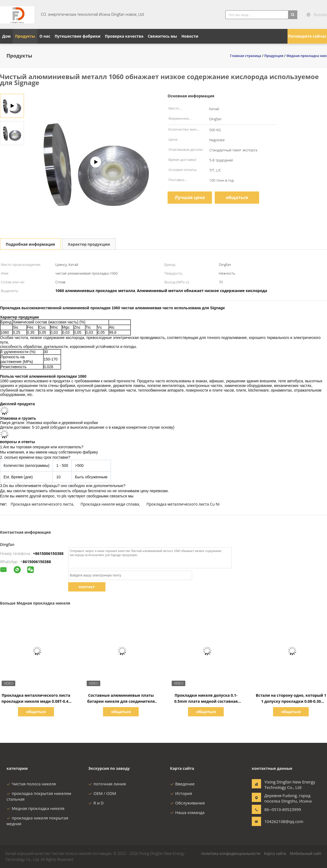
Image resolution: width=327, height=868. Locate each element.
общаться (237, 197)
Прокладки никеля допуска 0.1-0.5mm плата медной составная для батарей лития (206, 701)
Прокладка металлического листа (42, 504)
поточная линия (107, 784)
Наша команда (187, 812)
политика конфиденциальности (231, 853)
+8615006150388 (48, 553)
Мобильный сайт (306, 853)
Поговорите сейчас (307, 36)
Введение (182, 784)
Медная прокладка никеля (35, 808)
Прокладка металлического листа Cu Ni (183, 504)
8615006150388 (37, 562)
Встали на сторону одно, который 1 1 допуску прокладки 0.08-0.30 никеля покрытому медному (291, 701)
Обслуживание (187, 803)
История (181, 793)
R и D (96, 803)
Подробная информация (30, 244)
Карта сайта (275, 853)
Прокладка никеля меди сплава (110, 504)
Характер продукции (89, 244)
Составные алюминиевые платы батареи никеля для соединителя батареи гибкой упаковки (121, 701)
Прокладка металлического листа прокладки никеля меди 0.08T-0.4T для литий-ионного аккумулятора (36, 701)
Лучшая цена (190, 197)
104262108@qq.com (281, 821)
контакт (87, 587)
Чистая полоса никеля (31, 784)
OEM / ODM (102, 793)
